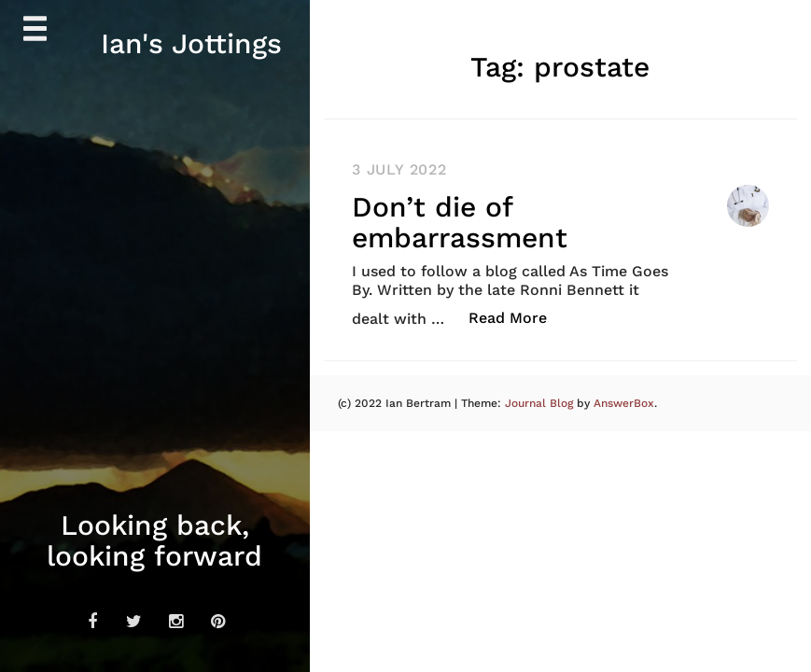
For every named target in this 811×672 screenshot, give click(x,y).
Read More (517, 317)
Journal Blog (541, 403)
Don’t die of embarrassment (460, 222)
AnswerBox (624, 403)
